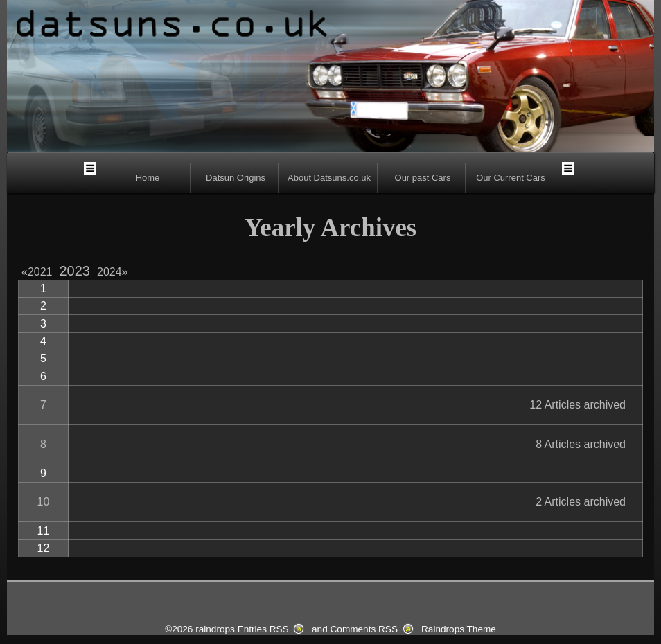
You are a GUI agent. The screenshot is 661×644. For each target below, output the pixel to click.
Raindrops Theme (459, 629)
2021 (40, 272)
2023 (75, 271)
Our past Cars (423, 178)
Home (148, 178)
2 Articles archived (581, 502)
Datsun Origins (236, 178)
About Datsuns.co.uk (329, 178)
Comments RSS (364, 629)
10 (44, 502)
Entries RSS (263, 629)
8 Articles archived (581, 444)
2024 (113, 272)
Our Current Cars (511, 178)
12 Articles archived (578, 405)
